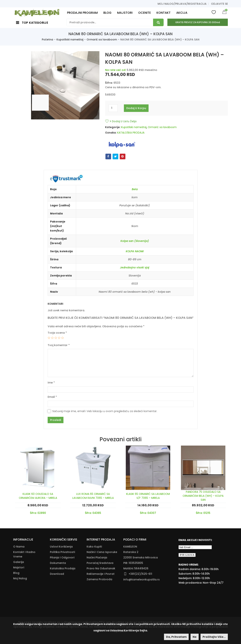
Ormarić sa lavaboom (102, 39)
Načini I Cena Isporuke (102, 552)
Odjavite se (219, 4)
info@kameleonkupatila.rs (141, 579)
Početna (47, 39)
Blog (16, 573)
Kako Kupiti (94, 547)
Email (52, 397)
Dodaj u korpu (136, 108)
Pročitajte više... (214, 637)
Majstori (19, 567)
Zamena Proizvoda (99, 579)
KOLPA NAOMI (135, 251)
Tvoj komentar (59, 345)
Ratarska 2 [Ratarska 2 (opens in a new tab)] (131, 552)
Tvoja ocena (57, 333)
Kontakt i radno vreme (24, 554)
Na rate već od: (116, 70)
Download (57, 574)
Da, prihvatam (176, 637)
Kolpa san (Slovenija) (135, 241)
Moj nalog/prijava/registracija (182, 4)
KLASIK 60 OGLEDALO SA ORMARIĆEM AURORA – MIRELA (38, 496)
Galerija (19, 562)
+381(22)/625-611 (140, 574)
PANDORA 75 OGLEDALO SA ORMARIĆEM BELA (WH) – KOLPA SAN (203, 496)
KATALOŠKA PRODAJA (131, 133)
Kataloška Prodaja (63, 568)
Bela (135, 189)
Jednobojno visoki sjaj (135, 267)
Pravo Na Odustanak (101, 568)
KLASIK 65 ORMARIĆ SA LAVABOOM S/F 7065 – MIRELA (148, 496)
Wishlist (214, 12)
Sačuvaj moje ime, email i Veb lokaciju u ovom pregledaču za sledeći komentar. (105, 411)
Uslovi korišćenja (61, 547)
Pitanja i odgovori (62, 557)
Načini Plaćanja (97, 557)
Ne (195, 637)
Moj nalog (20, 578)
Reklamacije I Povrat (101, 574)
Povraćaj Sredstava (100, 563)
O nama (19, 547)
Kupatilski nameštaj (70, 39)
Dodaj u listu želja (123, 121)
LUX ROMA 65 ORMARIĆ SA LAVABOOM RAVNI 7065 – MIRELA (93, 496)
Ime (51, 383)
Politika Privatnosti (62, 552)
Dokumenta (58, 563)
